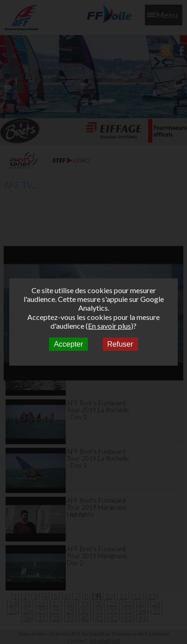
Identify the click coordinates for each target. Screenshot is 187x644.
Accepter (68, 344)
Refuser (120, 344)
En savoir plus (109, 326)
